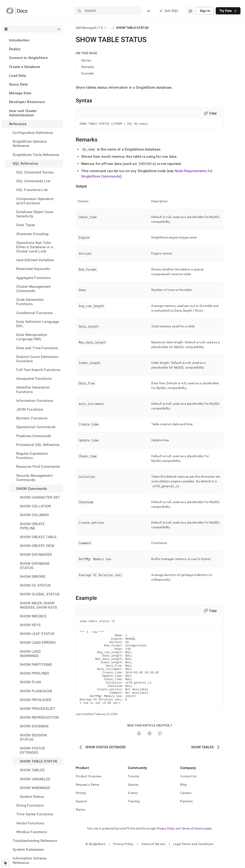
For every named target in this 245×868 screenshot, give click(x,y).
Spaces (133, 801)
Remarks (88, 67)
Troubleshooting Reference (35, 841)
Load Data (18, 75)
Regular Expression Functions (32, 456)
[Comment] (160, 750)
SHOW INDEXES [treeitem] (33, 616)
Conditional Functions (34, 313)
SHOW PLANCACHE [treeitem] (36, 691)
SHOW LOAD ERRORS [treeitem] (38, 642)
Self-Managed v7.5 (89, 28)
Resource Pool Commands (38, 467)
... (109, 28)
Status (81, 826)
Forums (133, 792)
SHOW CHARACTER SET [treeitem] (40, 497)
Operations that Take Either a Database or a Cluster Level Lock (35, 247)
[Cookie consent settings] (6, 863)
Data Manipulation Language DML (32, 337)
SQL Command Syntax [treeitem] (35, 172)
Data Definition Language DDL (38, 324)
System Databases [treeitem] (28, 849)
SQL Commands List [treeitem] (33, 181)
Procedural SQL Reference (38, 445)
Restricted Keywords (33, 269)
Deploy (15, 49)
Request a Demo (88, 801)
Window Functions (32, 832)
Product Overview (89, 792)
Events (133, 809)
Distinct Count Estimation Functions (37, 359)
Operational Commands (36, 427)
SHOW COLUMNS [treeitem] (34, 515)
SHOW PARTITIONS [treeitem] (36, 664)
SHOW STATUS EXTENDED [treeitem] (32, 750)
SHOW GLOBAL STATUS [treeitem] (40, 594)
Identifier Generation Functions (33, 389)
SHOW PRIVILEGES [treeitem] (36, 700)
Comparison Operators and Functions (35, 201)
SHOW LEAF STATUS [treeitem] (37, 634)
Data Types (26, 225)
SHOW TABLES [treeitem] (32, 770)
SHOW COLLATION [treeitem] (35, 506)
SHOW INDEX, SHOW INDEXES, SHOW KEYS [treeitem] (39, 605)
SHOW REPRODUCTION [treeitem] (39, 717)
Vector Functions (30, 823)
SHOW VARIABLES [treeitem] (35, 779)
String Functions (30, 805)
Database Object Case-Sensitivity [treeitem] (35, 214)
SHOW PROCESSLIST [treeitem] (38, 709)
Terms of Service (193, 845)
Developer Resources (27, 102)
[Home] (17, 11)
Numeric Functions (32, 418)
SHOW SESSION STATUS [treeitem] (33, 737)
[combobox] (190, 11)
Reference (18, 124)
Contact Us (188, 792)
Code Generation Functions (30, 302)
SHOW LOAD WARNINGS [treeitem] (30, 654)
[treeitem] (32, 40)
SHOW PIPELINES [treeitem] (34, 673)
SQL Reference (25, 163)
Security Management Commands (34, 478)
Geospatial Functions (34, 379)
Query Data (18, 84)
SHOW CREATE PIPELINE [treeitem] (32, 526)
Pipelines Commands (34, 436)
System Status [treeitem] (32, 797)
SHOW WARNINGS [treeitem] (35, 788)
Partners (186, 817)
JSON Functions (30, 409)
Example (88, 73)
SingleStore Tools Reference (36, 155)
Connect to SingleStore (28, 58)
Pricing (81, 809)
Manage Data (20, 93)
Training (134, 817)
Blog (183, 801)
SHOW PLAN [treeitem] (30, 682)
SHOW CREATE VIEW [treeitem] (37, 546)
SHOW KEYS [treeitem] (30, 625)
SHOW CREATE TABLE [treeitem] (38, 537)
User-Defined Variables (35, 260)
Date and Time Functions (37, 348)
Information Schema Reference (30, 860)
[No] (150, 750)
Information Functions (35, 401)
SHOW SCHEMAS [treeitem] (34, 726)
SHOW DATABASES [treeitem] (36, 554)
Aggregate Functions (33, 278)
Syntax (86, 60)
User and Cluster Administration (23, 113)
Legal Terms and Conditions (193, 860)
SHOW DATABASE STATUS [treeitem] (35, 566)
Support (82, 817)
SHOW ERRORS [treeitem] (33, 577)
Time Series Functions (35, 814)
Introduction (19, 40)
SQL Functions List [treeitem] (32, 190)
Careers (186, 809)
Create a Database (25, 67)
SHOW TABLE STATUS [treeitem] (39, 761)
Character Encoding (32, 234)
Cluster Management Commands (33, 289)
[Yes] (139, 750)
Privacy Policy (166, 845)
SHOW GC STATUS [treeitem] (35, 585)
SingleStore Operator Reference (30, 144)
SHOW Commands (32, 489)
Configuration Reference (33, 133)
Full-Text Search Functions (38, 370)
